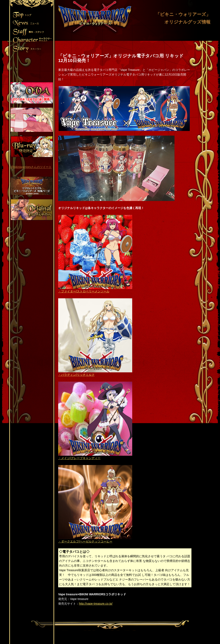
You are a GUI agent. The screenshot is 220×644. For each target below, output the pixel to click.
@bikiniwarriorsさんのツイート (31, 167)
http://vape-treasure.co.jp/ (96, 604)
